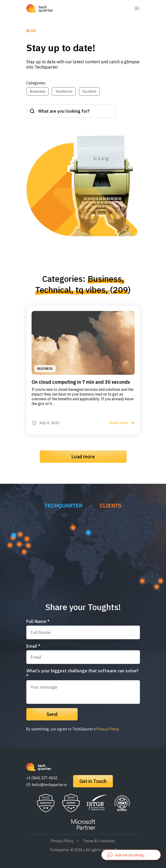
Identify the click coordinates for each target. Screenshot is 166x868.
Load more (83, 457)
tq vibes (89, 91)
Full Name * (38, 621)
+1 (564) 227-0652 (42, 778)
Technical (64, 91)
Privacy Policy (108, 729)
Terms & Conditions (99, 841)
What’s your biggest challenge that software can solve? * (82, 673)
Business (37, 91)
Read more (122, 423)
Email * (33, 646)
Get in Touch (93, 781)
